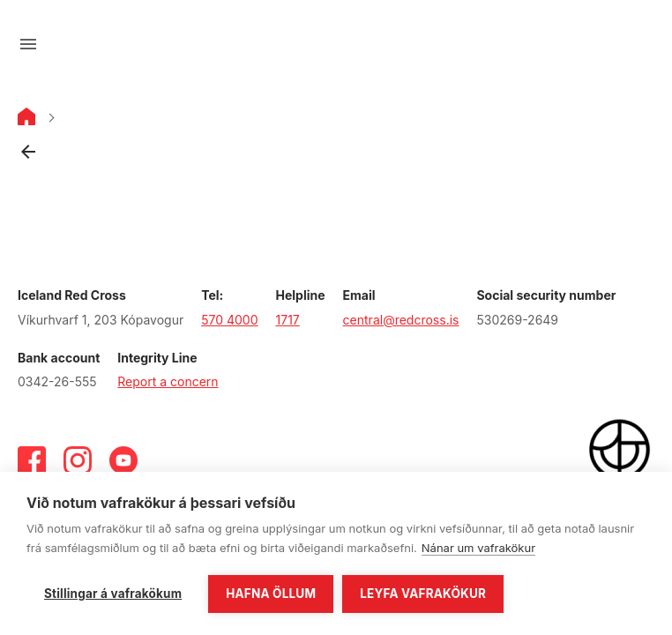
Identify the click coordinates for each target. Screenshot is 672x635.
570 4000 (229, 320)
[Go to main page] (336, 44)
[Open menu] (28, 44)
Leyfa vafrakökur (423, 594)
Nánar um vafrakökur (478, 548)
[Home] (26, 120)
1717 (288, 320)
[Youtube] (123, 460)
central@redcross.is (401, 320)
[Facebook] (32, 460)
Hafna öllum (271, 594)
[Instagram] (78, 460)
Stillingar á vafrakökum (113, 594)
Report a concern (168, 381)
